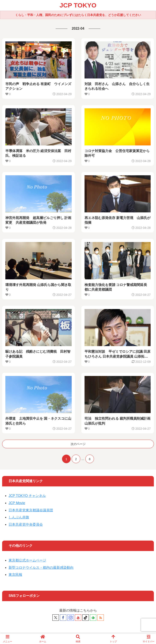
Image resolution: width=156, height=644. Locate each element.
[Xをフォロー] (56, 618)
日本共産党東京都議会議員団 (31, 510)
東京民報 (15, 575)
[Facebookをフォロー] (63, 618)
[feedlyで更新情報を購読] (93, 618)
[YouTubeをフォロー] (78, 618)
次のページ (78, 444)
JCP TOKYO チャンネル (27, 496)
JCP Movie (17, 503)
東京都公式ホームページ (27, 560)
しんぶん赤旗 (19, 517)
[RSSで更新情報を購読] (101, 618)
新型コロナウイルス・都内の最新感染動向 (41, 568)
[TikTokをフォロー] (86, 618)
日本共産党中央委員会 (26, 524)
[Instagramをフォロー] (71, 618)
